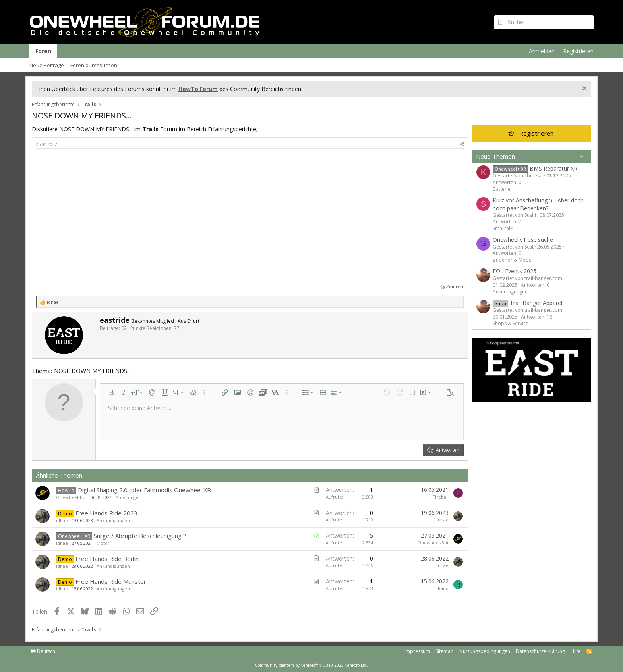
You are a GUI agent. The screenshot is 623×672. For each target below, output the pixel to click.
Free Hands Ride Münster (111, 581)
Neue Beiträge (47, 65)
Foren (43, 51)
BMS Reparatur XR (535, 168)
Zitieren (455, 286)
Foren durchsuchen (94, 65)
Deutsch (43, 651)
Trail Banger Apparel (527, 303)
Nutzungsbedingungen (485, 651)
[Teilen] (462, 144)
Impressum (417, 651)
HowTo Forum (198, 89)
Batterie (502, 189)
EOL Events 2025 (515, 271)
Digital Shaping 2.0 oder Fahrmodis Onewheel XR (144, 490)
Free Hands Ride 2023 (106, 513)
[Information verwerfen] (583, 89)
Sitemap (445, 651)
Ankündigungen (113, 520)
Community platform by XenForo (311, 665)
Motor (103, 543)
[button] (111, 392)
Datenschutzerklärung (540, 651)
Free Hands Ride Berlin (107, 559)
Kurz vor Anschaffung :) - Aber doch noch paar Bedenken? (538, 204)
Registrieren (536, 133)
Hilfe (576, 651)
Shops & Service (511, 323)
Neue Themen (495, 156)
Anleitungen (129, 497)
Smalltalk (503, 228)
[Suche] (544, 22)
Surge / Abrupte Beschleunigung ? (140, 536)
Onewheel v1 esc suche (523, 240)
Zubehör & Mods (512, 260)
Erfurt (193, 321)
